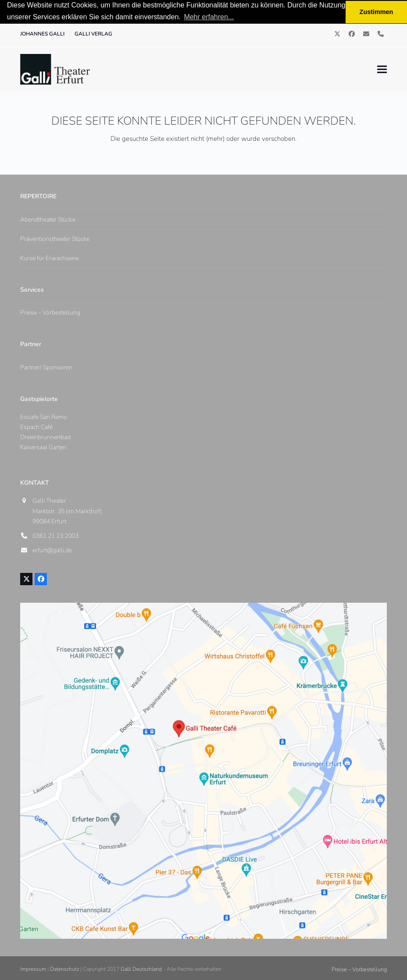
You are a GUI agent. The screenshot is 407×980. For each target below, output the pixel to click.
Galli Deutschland (141, 969)
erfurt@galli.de (52, 550)
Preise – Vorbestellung (50, 313)
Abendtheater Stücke (48, 220)
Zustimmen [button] (377, 12)
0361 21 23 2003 (55, 536)
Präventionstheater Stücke (55, 239)
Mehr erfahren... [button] (209, 17)
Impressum (33, 969)
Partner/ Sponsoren (46, 367)
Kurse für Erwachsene (49, 258)
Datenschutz (64, 969)
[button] (382, 69)
